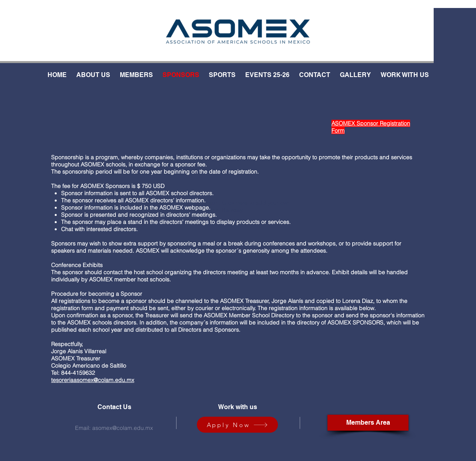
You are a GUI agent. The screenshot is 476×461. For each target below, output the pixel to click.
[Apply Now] (237, 425)
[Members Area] (368, 423)
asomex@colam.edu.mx (123, 428)
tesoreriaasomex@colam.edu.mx (93, 380)
